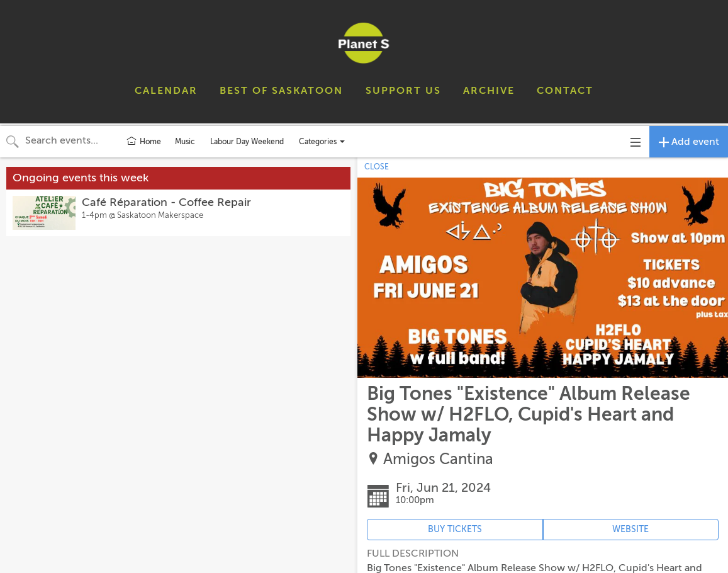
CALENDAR (166, 91)
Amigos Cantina (438, 459)
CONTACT (565, 91)
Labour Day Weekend (247, 142)
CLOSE (377, 167)
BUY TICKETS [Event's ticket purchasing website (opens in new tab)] (455, 529)
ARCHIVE (489, 91)
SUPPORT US (403, 91)
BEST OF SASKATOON (281, 91)
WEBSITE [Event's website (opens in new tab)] (630, 529)
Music (185, 142)
